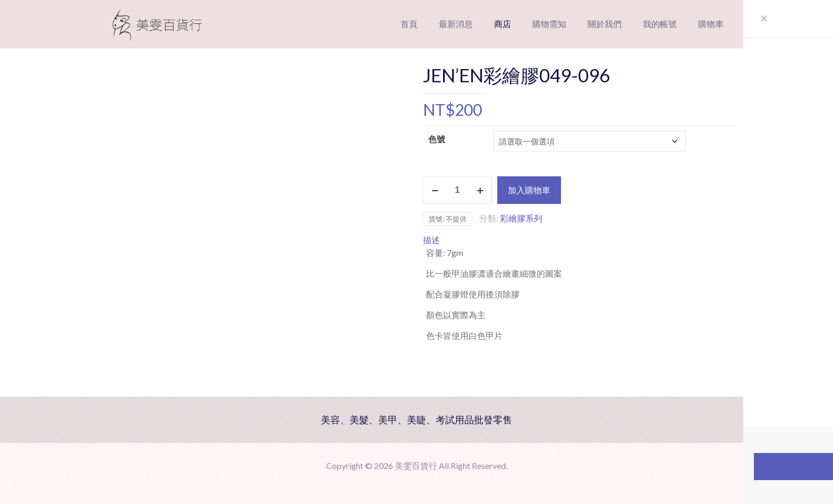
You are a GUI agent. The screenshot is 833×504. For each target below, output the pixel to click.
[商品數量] (457, 190)
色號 (437, 139)
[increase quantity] (480, 190)
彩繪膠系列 (521, 218)
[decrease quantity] (435, 190)
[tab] (579, 240)
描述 (431, 240)
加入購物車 (529, 190)
